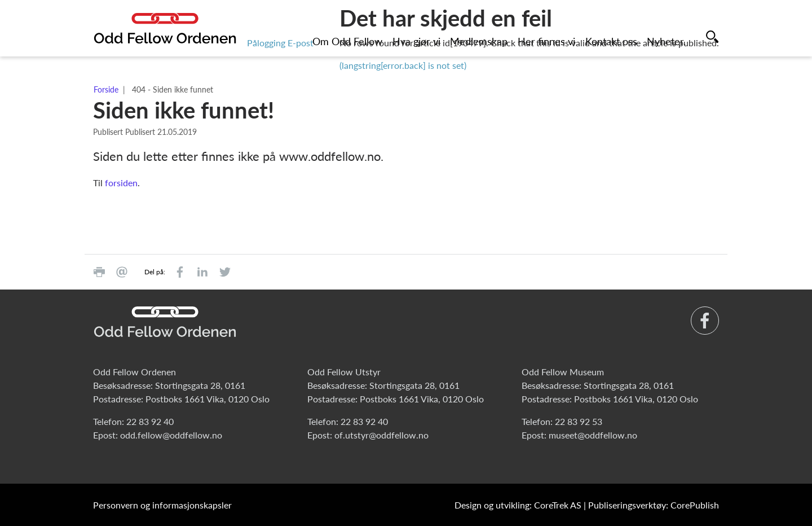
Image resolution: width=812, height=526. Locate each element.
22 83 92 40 (150, 421)
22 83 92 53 (579, 421)
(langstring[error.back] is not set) (403, 65)
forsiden (121, 183)
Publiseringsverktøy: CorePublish (654, 505)
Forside (106, 89)
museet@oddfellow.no (593, 435)
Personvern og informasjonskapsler (162, 505)
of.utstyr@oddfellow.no (381, 435)
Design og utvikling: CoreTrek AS (518, 505)
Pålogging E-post (280, 43)
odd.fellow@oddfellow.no (171, 435)
